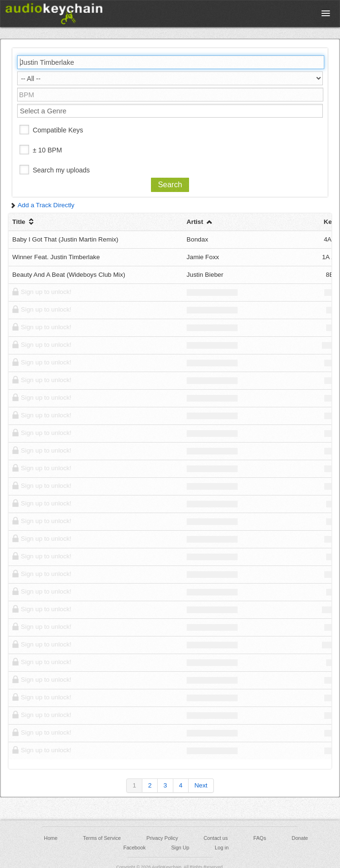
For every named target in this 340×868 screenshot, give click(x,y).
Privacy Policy (162, 838)
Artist (200, 222)
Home (50, 838)
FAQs (260, 838)
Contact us (215, 838)
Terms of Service (102, 838)
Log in (222, 848)
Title (24, 222)
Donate (300, 838)
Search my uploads (61, 170)
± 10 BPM (47, 150)
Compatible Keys (58, 130)
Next (201, 785)
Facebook (135, 848)
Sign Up (180, 848)
